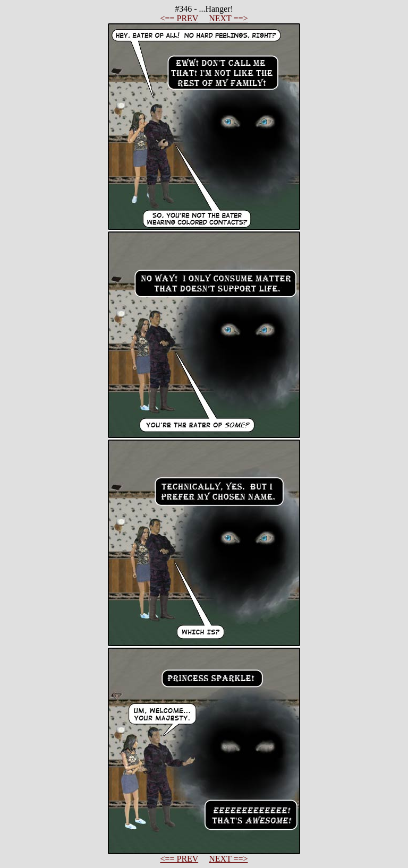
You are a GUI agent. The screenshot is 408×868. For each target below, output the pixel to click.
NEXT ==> (228, 18)
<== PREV (179, 18)
